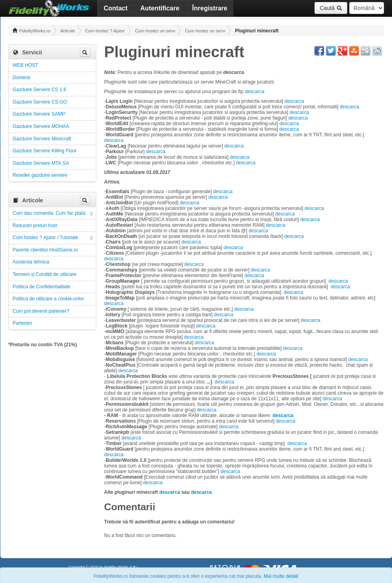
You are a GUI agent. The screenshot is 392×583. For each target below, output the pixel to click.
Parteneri (23, 323)
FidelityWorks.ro (32, 30)
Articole (68, 31)
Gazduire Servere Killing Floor (45, 151)
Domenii (22, 78)
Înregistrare (210, 8)
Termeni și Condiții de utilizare (45, 274)
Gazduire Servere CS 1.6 (40, 90)
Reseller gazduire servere (40, 175)
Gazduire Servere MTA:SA (41, 163)
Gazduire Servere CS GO (40, 102)
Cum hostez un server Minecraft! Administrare (205, 31)
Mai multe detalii (281, 576)
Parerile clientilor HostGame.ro (45, 250)
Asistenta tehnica (31, 262)
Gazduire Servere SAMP (39, 114)
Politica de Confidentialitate (42, 287)
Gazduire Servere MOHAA (41, 126)
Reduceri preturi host (35, 226)
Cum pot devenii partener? (41, 311)
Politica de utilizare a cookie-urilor (49, 299)
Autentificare (160, 8)
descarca (255, 92)
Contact (116, 8)
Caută (331, 8)
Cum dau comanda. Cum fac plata (49, 213)
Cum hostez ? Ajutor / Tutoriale (105, 31)
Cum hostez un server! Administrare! (155, 31)
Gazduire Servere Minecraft (42, 139)
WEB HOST (26, 65)
